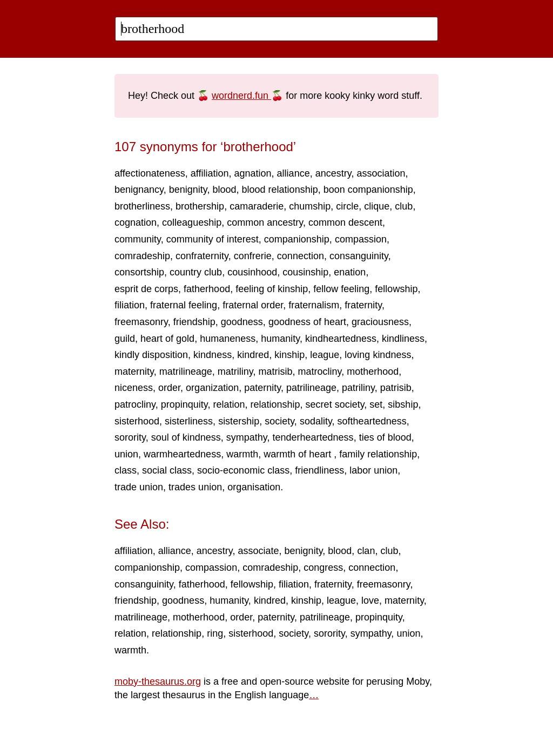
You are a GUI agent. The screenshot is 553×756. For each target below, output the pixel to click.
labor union (373, 470)
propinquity (184, 404)
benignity (188, 190)
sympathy (247, 437)
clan (366, 551)
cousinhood (252, 272)
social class (167, 470)
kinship (289, 355)
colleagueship (192, 222)
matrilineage (186, 372)
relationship (275, 404)
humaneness (228, 339)
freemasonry (141, 322)
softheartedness (372, 421)
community (138, 239)
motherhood (373, 372)
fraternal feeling (184, 305)
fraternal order (253, 305)
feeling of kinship (272, 289)
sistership (239, 421)
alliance (294, 173)
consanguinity (359, 256)
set (376, 404)
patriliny (358, 388)
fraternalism (314, 305)
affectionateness (150, 173)
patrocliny (135, 404)
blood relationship (280, 190)
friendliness (319, 470)
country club (196, 272)
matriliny (235, 372)
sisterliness (189, 421)
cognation (136, 222)
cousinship (305, 272)
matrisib (275, 372)
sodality (316, 421)
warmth (242, 454)
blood (225, 190)
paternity (262, 388)
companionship (297, 239)
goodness (242, 322)
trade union (139, 487)
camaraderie (257, 206)
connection (301, 256)
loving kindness (378, 355)
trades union (195, 487)
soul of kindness (186, 437)
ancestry (333, 173)
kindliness (403, 339)
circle (347, 206)
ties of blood (385, 437)
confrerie (253, 256)
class (126, 470)
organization (212, 388)
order (169, 388)
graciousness (380, 322)
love (370, 600)
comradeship (142, 256)
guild (125, 339)
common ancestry (265, 222)
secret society (335, 404)
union (126, 454)
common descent (345, 222)
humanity (280, 339)
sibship (403, 404)
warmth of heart (299, 454)
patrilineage (311, 388)
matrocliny (320, 372)
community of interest (213, 239)
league (325, 355)
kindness (213, 355)
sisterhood (137, 421)
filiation (130, 305)
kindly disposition (151, 355)
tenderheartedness (313, 437)
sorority (130, 437)
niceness (134, 388)
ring (215, 633)
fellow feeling (341, 289)
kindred (253, 355)
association (381, 173)
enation (350, 272)
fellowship (396, 289)
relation (229, 404)
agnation (253, 173)
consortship (139, 272)
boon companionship (368, 190)
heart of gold (167, 339)
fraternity (363, 305)
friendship (194, 322)
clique (377, 206)
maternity (134, 372)
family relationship (378, 454)
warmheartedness (182, 454)
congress (323, 568)
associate (259, 551)
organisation (254, 487)
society (279, 421)
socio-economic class (243, 470)
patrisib (396, 388)
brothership (200, 206)
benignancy (139, 190)
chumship (310, 206)
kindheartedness (341, 339)
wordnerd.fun (241, 96)
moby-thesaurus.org (158, 681)
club (404, 206)
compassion (361, 239)
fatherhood (207, 289)
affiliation (210, 173)
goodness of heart (307, 322)
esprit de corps (146, 289)
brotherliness (142, 206)
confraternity (202, 256)
